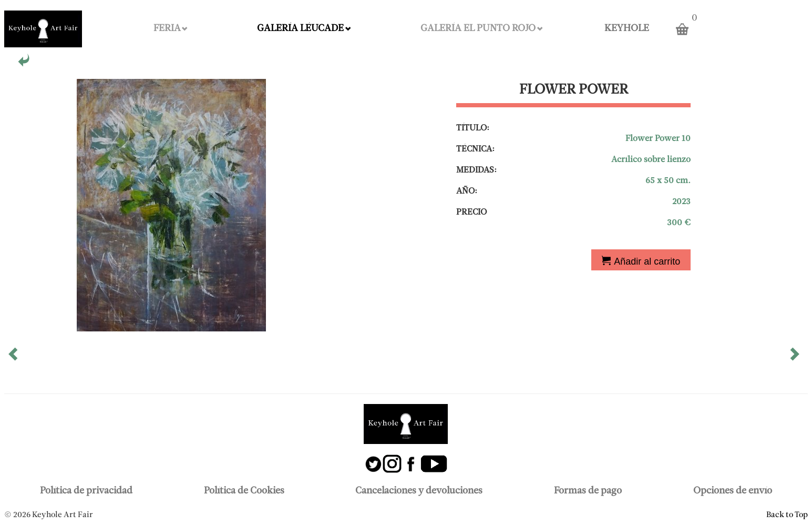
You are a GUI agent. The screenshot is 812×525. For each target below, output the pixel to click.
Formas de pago (588, 491)
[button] (14, 358)
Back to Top (787, 515)
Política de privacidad (86, 491)
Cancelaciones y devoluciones (419, 491)
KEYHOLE (627, 29)
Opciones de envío (733, 491)
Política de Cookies (244, 491)
